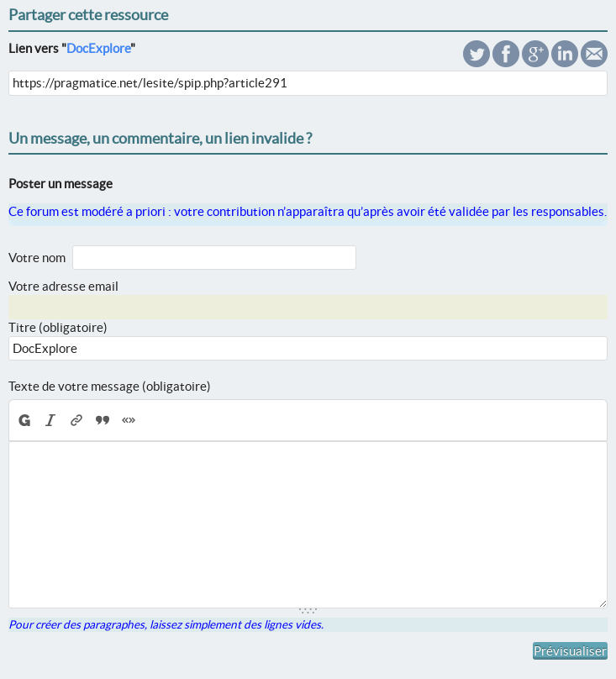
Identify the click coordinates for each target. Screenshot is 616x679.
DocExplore (98, 48)
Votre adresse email (63, 286)
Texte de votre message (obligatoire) (110, 386)
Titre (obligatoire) (58, 327)
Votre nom (37, 258)
